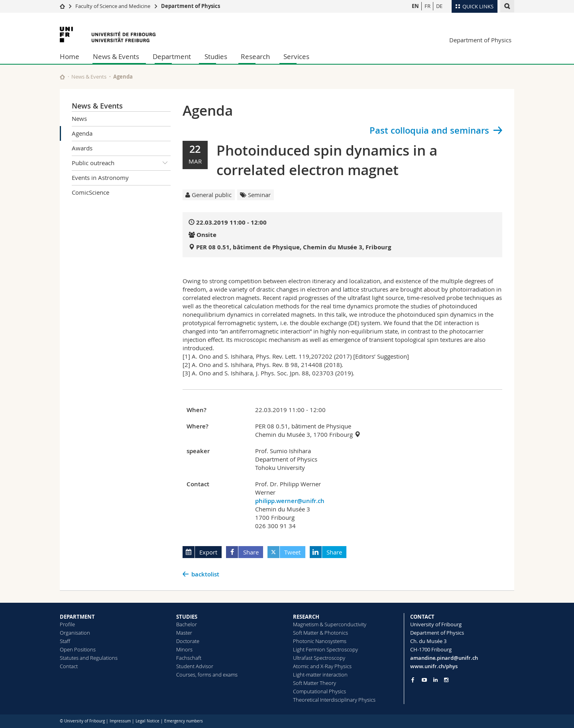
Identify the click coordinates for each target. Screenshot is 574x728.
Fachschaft (189, 658)
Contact (69, 666)
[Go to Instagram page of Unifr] (446, 680)
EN (415, 6)
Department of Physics (191, 6)
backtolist (205, 574)
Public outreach (121, 163)
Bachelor (187, 624)
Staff (65, 641)
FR (428, 6)
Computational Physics (319, 691)
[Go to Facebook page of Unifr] (413, 680)
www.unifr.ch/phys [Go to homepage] (434, 666)
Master (184, 633)
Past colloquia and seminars (429, 130)
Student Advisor (195, 666)
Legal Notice (147, 721)
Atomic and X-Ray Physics (322, 666)
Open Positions (78, 649)
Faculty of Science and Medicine (113, 6)
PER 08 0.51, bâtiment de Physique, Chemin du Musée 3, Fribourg (294, 247)
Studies (216, 56)
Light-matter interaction (320, 675)
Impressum (120, 721)
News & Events (116, 56)
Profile (67, 624)
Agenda (82, 133)
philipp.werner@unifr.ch (290, 501)
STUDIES (187, 617)
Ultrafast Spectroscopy (319, 658)
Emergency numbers (184, 721)
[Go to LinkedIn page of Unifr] (435, 680)
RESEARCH (306, 617)
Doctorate (188, 641)
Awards (82, 148)
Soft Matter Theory (315, 683)
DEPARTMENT (77, 617)
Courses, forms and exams (207, 675)
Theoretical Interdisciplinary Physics (334, 700)
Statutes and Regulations (89, 658)
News (79, 118)
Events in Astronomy (100, 178)
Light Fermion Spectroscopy (325, 649)
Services (296, 56)
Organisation (75, 633)
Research (255, 56)
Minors (184, 649)
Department (172, 56)
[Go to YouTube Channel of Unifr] (424, 680)
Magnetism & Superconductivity (330, 624)
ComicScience (90, 192)
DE (439, 6)
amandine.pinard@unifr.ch (444, 658)
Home (70, 56)
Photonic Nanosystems (320, 641)
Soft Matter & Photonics (320, 633)
